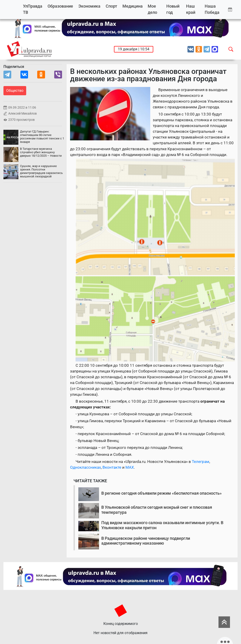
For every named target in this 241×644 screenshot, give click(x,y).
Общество (15, 91)
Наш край (191, 9)
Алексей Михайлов (23, 114)
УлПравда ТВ (33, 9)
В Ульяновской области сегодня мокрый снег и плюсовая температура (157, 510)
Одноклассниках (85, 467)
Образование (60, 6)
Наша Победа (212, 9)
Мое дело (152, 9)
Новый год (173, 9)
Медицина (133, 6)
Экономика (89, 6)
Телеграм (201, 462)
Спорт (111, 6)
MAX (130, 467)
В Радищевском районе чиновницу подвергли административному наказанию (146, 541)
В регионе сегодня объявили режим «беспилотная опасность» (162, 493)
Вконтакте (112, 467)
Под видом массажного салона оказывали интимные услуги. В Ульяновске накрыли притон (162, 525)
